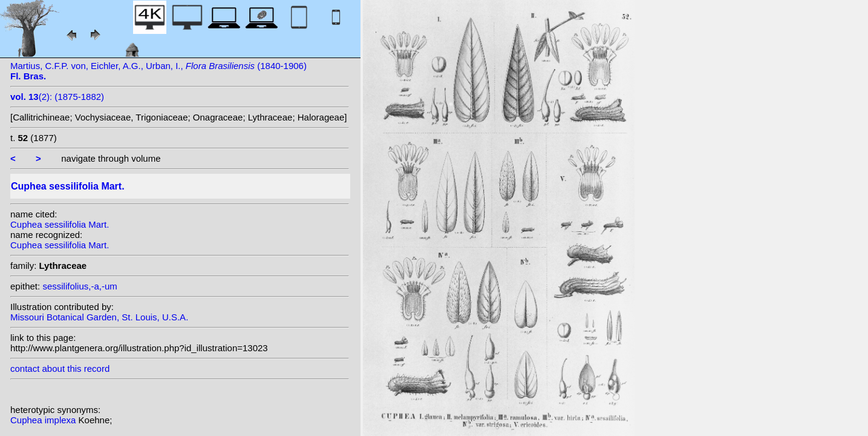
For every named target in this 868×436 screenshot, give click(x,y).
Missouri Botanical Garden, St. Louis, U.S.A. (99, 317)
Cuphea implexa (44, 420)
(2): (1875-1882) (57, 97)
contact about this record (60, 368)
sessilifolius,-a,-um (80, 286)
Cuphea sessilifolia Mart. (60, 224)
